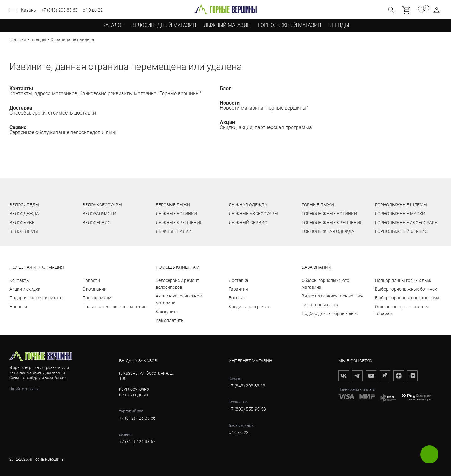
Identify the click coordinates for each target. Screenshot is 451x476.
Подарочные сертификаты (36, 298)
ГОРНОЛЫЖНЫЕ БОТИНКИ (329, 214)
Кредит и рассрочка (249, 307)
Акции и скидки (25, 289)
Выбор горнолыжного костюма (407, 298)
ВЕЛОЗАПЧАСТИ (99, 214)
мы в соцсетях (355, 361)
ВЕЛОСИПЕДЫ (24, 205)
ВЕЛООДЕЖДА (24, 214)
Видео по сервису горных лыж (333, 296)
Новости (230, 103)
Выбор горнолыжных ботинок (406, 289)
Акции (227, 122)
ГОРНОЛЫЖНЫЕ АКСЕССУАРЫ (407, 223)
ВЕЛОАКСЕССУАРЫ (102, 205)
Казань (29, 10)
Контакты (21, 88)
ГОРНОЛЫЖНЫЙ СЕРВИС (401, 231)
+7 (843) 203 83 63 (59, 10)
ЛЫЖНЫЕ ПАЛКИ (174, 231)
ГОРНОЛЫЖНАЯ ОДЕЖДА (328, 231)
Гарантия (238, 289)
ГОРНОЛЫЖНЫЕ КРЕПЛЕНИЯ (332, 223)
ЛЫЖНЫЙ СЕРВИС (248, 223)
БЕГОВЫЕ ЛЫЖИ (173, 205)
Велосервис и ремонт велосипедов (177, 284)
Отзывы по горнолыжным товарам (402, 310)
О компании (94, 289)
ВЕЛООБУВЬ (22, 223)
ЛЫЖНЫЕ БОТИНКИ (176, 214)
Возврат (237, 298)
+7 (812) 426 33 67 (137, 442)
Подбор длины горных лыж (330, 313)
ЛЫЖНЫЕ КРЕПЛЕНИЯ (179, 223)
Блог (225, 88)
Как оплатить (170, 320)
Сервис (18, 127)
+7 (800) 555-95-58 (247, 409)
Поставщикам (97, 298)
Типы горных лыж (320, 305)
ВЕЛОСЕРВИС (96, 223)
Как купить (167, 312)
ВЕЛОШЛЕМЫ (24, 231)
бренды (339, 25)
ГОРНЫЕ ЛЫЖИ (318, 205)
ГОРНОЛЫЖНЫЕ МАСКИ (400, 214)
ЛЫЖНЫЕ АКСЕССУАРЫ (253, 214)
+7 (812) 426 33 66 (137, 418)
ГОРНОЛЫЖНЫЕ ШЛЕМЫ (401, 205)
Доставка (21, 108)
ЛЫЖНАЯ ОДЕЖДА (248, 205)
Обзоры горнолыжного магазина (325, 284)
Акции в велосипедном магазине (179, 299)
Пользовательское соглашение (114, 307)
